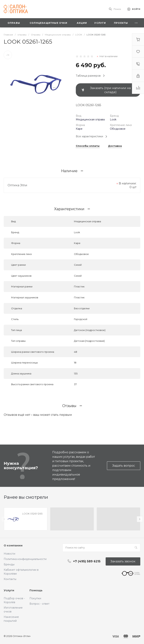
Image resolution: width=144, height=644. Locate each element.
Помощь (36, 590)
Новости (9, 554)
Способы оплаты (88, 146)
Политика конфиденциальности (25, 559)
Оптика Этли (17, 185)
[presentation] (4, 519)
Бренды (9, 564)
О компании (13, 545)
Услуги (9, 590)
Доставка (115, 146)
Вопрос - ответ (39, 604)
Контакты (10, 579)
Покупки (35, 598)
